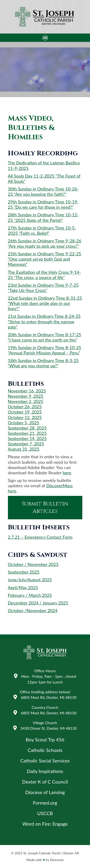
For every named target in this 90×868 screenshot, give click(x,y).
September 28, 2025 (27, 428)
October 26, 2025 (25, 407)
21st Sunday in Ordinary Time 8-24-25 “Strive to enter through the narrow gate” (44, 321)
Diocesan (57, 860)
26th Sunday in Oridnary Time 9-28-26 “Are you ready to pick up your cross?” (45, 243)
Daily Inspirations (45, 771)
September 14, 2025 (27, 438)
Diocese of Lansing (45, 792)
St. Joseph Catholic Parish (42, 853)
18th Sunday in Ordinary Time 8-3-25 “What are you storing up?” (43, 363)
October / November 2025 (33, 564)
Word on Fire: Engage (45, 824)
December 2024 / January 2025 (38, 603)
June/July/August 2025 (30, 580)
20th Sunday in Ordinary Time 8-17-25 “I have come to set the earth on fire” (45, 337)
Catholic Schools (45, 750)
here (67, 473)
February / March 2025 (30, 595)
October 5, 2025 (24, 423)
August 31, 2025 (24, 449)
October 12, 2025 (25, 417)
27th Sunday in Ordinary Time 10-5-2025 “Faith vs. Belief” (42, 230)
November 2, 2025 (26, 401)
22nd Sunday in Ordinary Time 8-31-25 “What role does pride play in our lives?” (45, 303)
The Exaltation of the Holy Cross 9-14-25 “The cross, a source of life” (44, 275)
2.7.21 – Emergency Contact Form (40, 537)
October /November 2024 (33, 610)
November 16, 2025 (27, 391)
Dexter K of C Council (45, 782)
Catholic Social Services (45, 761)
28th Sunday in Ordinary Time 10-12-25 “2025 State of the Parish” (43, 217)
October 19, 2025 (25, 412)
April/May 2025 (23, 588)
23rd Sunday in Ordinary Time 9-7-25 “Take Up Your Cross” (43, 288)
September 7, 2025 (26, 444)
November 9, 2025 (26, 396)
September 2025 (24, 572)
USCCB (45, 813)
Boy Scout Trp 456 (45, 739)
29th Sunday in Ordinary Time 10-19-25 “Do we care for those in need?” (43, 204)
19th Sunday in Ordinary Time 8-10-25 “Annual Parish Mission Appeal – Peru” (45, 350)
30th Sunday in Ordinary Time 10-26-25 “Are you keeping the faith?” (43, 191)
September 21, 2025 (27, 433)
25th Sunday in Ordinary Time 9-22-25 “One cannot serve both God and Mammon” (45, 259)
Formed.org (45, 803)
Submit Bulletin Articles (45, 508)
